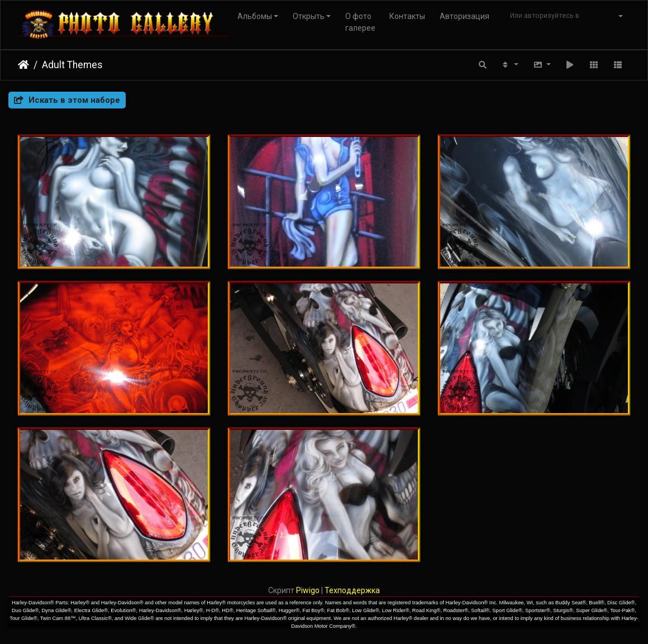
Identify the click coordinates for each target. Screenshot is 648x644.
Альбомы (255, 16)
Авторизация (464, 16)
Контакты (407, 16)
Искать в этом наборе (67, 100)
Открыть (309, 16)
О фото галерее (360, 22)
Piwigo (308, 590)
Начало (23, 65)
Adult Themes (72, 65)
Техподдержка (352, 590)
